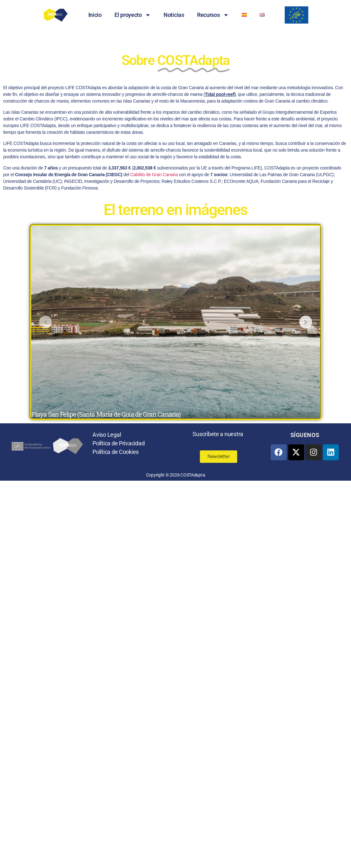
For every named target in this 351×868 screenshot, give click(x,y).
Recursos (213, 15)
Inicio (95, 15)
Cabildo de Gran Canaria (154, 175)
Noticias (174, 15)
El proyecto (133, 15)
